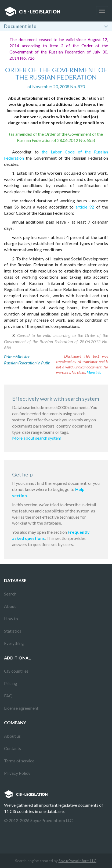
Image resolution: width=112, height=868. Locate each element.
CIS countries (16, 671)
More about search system (37, 438)
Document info (20, 26)
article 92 (85, 207)
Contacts (12, 748)
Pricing (11, 683)
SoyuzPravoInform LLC (77, 861)
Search (10, 594)
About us (12, 736)
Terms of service (19, 761)
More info (94, 372)
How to (11, 618)
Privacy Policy (17, 773)
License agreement (21, 708)
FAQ (8, 696)
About (10, 606)
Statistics (13, 631)
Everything (14, 643)
